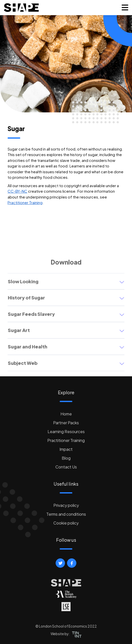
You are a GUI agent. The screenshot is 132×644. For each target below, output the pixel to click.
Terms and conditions (66, 514)
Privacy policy (66, 505)
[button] (125, 8)
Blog (66, 458)
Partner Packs (66, 423)
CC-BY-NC (17, 191)
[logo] (21, 8)
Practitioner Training (25, 202)
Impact (66, 449)
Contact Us (66, 467)
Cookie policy (66, 523)
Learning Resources (66, 431)
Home (66, 414)
